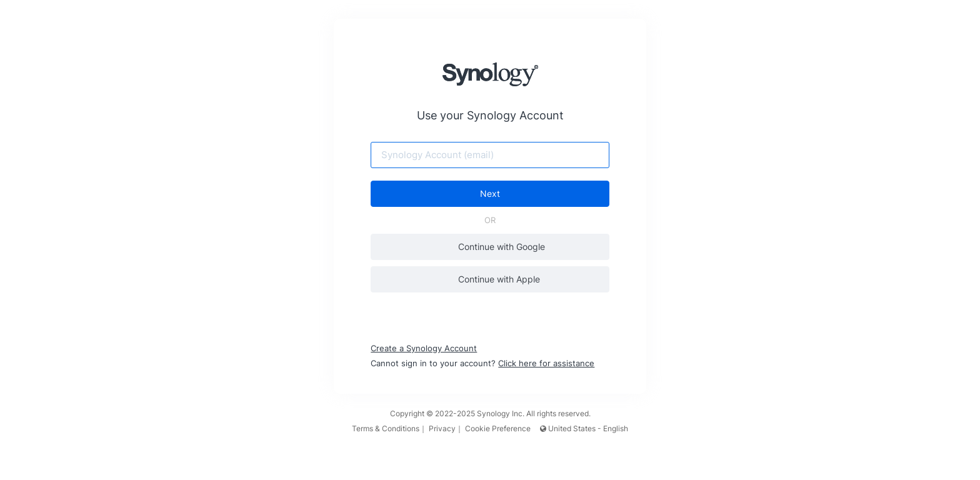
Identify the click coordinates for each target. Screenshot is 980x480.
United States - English (584, 428)
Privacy (442, 428)
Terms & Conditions (386, 428)
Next (490, 193)
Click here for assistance (547, 363)
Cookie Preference (498, 428)
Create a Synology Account (424, 348)
